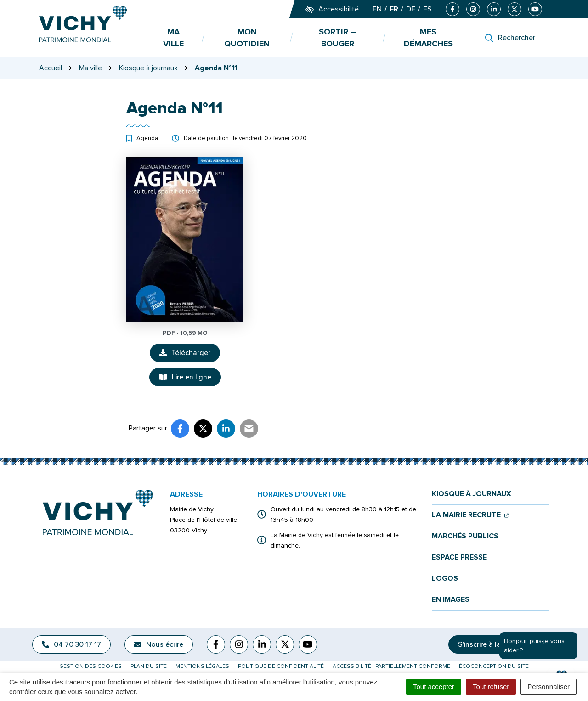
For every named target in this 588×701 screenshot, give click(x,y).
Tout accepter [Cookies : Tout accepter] (434, 687)
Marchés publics (465, 536)
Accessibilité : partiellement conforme (391, 666)
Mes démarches (428, 38)
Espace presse (459, 557)
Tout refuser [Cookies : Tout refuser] (491, 687)
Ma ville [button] (173, 38)
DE (411, 9)
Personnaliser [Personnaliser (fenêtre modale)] (548, 687)
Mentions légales (202, 666)
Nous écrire (159, 644)
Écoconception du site (494, 666)
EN (377, 9)
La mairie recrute (470, 515)
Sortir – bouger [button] (337, 38)
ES (427, 9)
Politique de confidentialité (281, 666)
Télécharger (190, 355)
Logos (445, 579)
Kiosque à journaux (472, 494)
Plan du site (149, 666)
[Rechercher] (510, 38)
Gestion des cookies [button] (90, 666)
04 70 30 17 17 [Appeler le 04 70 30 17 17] (71, 644)
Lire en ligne (185, 377)
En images (451, 600)
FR (394, 9)
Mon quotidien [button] (247, 38)
